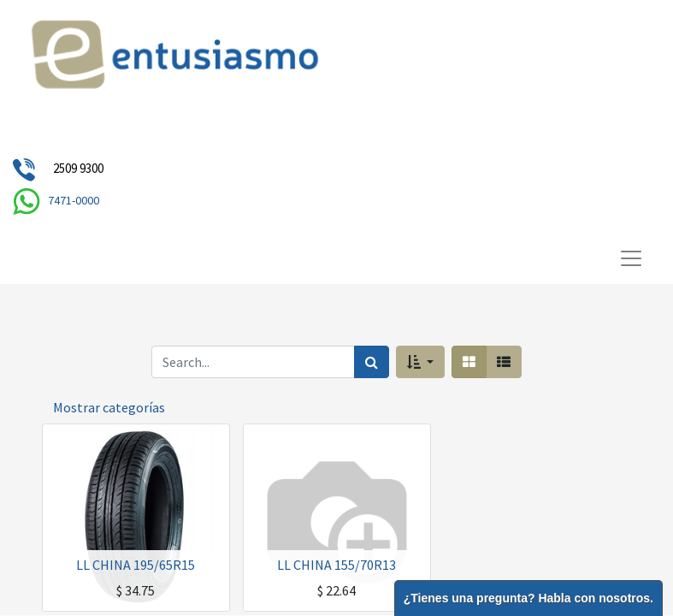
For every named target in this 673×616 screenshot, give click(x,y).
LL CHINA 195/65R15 (136, 565)
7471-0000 (74, 200)
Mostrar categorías (109, 407)
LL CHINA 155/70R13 (336, 565)
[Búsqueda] (372, 362)
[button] (420, 362)
